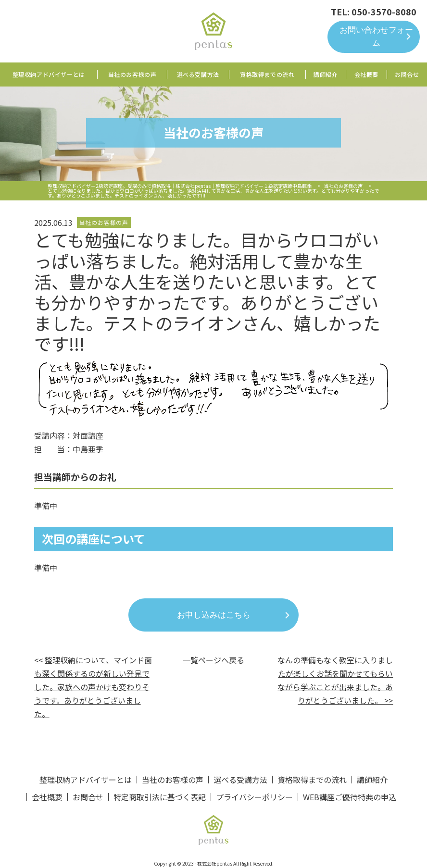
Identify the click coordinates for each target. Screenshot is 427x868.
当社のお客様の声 (132, 74)
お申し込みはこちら (214, 615)
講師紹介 (326, 74)
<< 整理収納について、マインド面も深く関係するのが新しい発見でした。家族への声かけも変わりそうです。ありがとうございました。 (93, 687)
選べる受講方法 (198, 74)
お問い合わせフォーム (376, 37)
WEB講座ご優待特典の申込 (350, 797)
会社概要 (366, 74)
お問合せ (407, 74)
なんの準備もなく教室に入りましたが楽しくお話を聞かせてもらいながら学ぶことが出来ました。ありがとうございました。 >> (335, 680)
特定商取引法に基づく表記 (160, 797)
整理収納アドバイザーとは (49, 74)
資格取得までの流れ (267, 74)
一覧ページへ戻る (213, 660)
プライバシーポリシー (254, 797)
